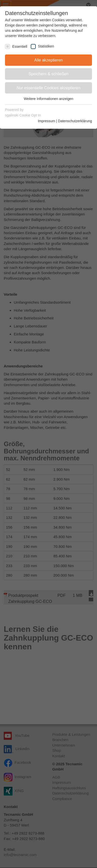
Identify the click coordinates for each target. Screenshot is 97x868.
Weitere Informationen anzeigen (48, 99)
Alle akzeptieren (48, 60)
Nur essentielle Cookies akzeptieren (48, 88)
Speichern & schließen (48, 74)
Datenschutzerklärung (75, 121)
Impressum (46, 121)
